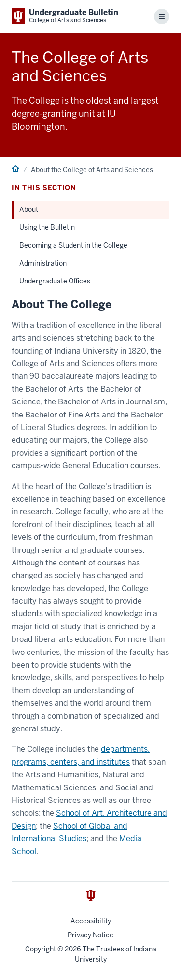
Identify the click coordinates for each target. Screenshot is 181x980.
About (29, 209)
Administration (43, 263)
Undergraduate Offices (55, 281)
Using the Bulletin (47, 227)
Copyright (41, 949)
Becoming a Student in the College (73, 245)
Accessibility (91, 921)
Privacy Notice (90, 935)
